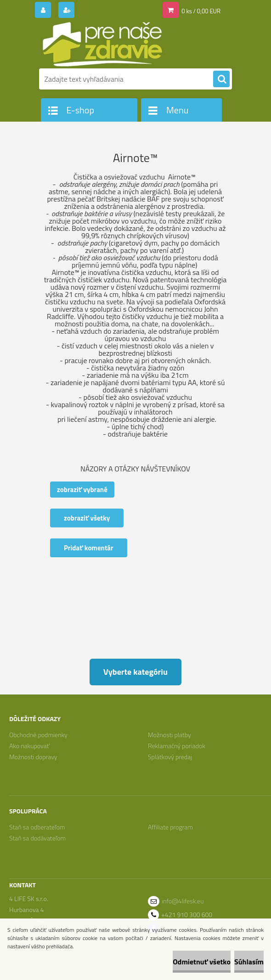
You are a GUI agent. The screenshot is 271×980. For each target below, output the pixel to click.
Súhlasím (249, 962)
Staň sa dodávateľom (37, 838)
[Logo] (102, 45)
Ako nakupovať (29, 746)
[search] (221, 79)
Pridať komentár (89, 548)
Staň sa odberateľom (37, 827)
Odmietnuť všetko (202, 962)
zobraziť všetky (87, 518)
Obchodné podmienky (38, 735)
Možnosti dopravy (33, 757)
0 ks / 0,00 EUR (201, 11)
